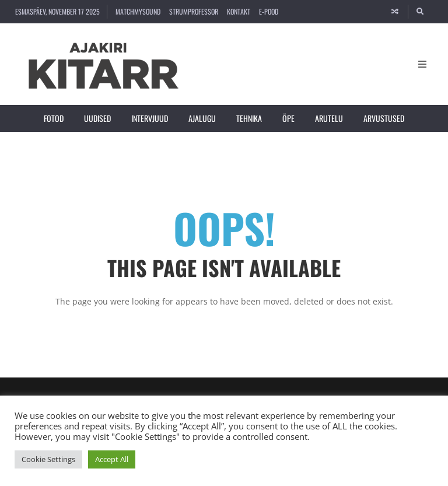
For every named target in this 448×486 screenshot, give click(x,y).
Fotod (54, 118)
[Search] (421, 12)
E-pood (269, 11)
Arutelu (329, 118)
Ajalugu (202, 118)
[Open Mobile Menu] (422, 64)
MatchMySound (138, 11)
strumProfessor (194, 11)
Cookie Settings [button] (48, 459)
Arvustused (384, 118)
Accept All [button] (112, 459)
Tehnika (249, 118)
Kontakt (239, 11)
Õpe (288, 118)
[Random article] (395, 12)
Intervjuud (150, 118)
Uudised (97, 118)
